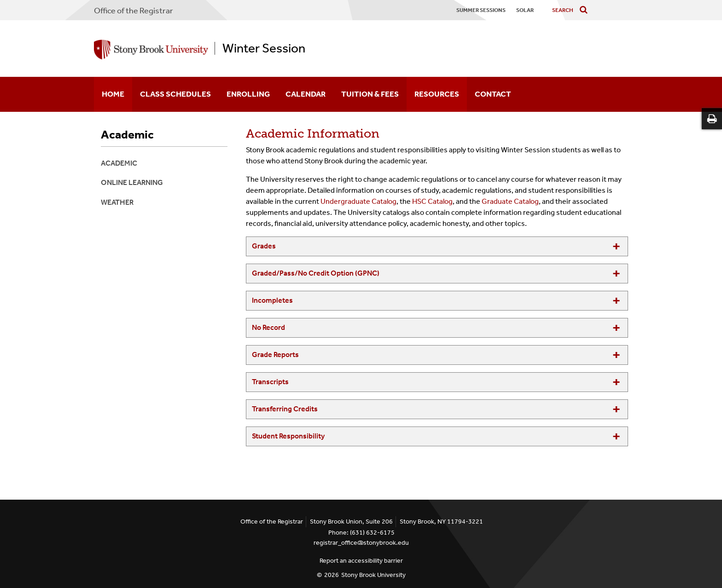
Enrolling (248, 94)
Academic (127, 135)
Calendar (306, 94)
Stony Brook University (373, 575)
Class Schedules (175, 94)
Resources (437, 94)
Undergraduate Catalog (358, 201)
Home (113, 94)
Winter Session (264, 48)
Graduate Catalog (510, 201)
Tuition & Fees (370, 94)
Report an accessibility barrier (361, 561)
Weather (117, 202)
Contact (493, 94)
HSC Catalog (432, 201)
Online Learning (132, 182)
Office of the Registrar (134, 11)
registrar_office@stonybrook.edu (361, 543)
